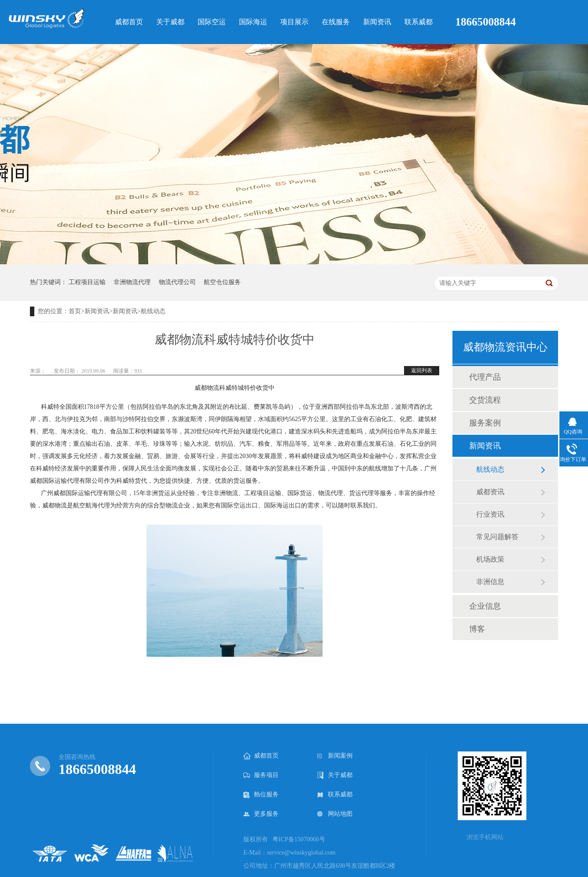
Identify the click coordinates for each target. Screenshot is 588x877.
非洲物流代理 (132, 282)
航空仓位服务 (222, 282)
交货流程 (485, 400)
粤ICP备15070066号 (299, 839)
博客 (477, 629)
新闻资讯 (97, 311)
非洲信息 (490, 582)
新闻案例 (335, 756)
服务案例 (485, 423)
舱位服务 (261, 795)
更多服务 (261, 814)
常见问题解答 (497, 537)
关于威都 (335, 775)
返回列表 (422, 370)
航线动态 (153, 311)
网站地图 (335, 814)
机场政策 (490, 559)
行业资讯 (490, 514)
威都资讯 (490, 492)
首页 (75, 311)
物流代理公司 (177, 282)
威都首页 (261, 756)
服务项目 (261, 775)
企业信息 (485, 606)
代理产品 (485, 377)
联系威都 (335, 795)
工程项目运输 (87, 282)
